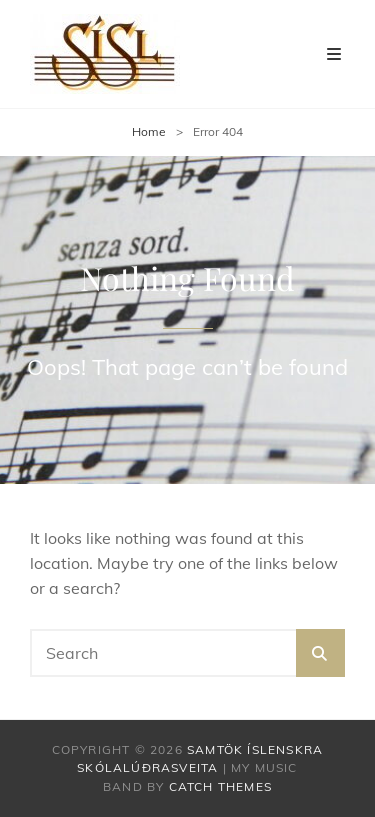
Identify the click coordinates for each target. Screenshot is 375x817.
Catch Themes (220, 786)
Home (149, 131)
